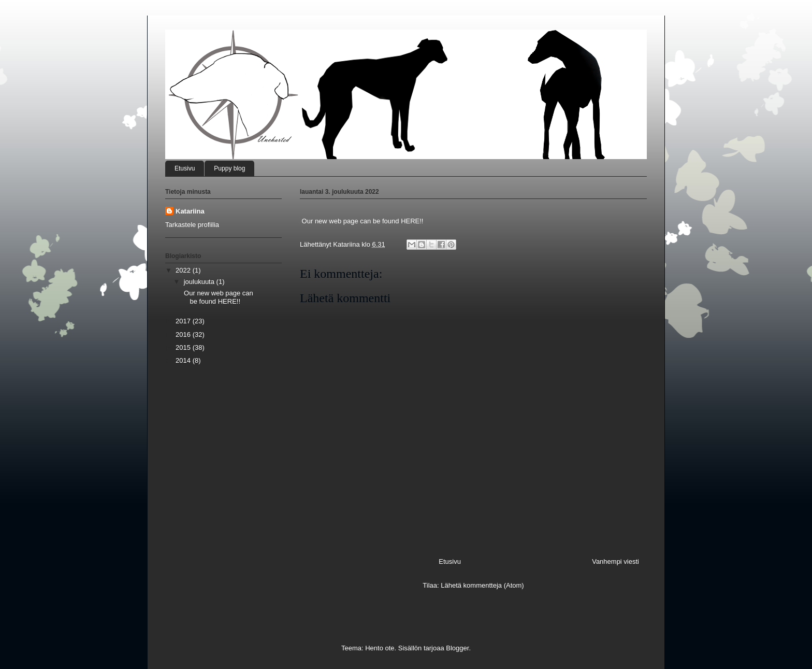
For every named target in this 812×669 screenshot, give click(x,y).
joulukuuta (200, 282)
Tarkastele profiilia (192, 225)
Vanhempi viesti (615, 561)
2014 (184, 360)
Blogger (457, 648)
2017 (184, 321)
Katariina (190, 211)
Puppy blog (229, 168)
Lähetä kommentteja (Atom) (482, 585)
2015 (184, 347)
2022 (184, 270)
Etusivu (185, 168)
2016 (184, 334)
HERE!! (412, 221)
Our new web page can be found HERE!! (217, 297)
